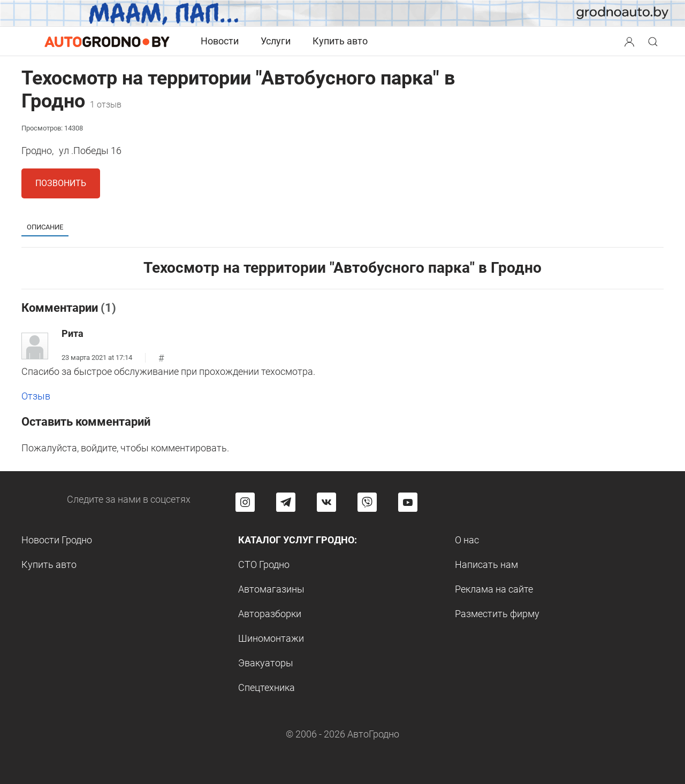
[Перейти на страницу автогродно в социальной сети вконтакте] (326, 502)
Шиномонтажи (271, 638)
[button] (630, 40)
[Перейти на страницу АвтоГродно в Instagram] (245, 502)
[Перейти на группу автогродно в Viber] (367, 502)
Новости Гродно (57, 540)
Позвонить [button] (61, 183)
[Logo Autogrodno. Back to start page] (107, 41)
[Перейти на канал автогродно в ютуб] (408, 502)
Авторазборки (270, 614)
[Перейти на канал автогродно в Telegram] (286, 502)
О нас (467, 540)
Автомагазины (271, 589)
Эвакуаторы (266, 663)
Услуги (276, 41)
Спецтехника (267, 687)
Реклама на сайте (494, 589)
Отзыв (36, 396)
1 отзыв (106, 105)
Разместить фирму (497, 614)
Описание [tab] (45, 227)
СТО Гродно (264, 564)
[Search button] (629, 41)
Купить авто (340, 41)
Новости (220, 41)
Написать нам (486, 564)
